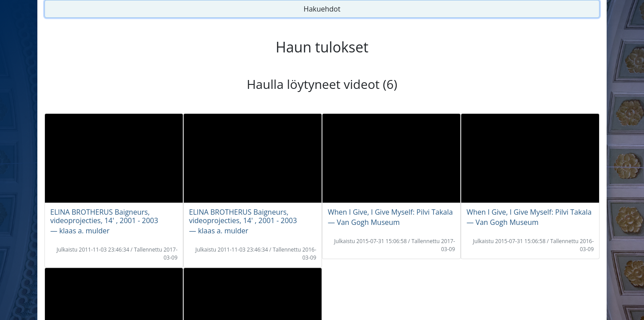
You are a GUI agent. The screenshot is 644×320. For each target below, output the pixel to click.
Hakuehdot (322, 9)
